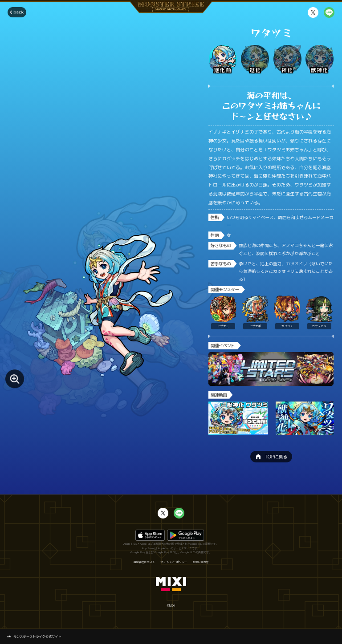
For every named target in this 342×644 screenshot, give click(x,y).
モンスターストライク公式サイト (37, 636)
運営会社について (144, 562)
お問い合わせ (201, 562)
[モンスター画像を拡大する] (15, 379)
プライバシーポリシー (174, 562)
